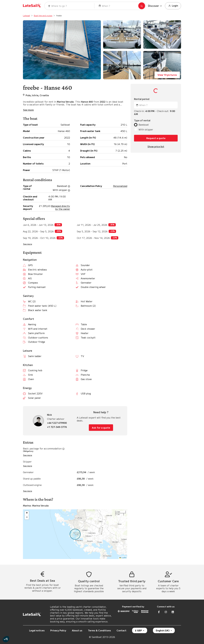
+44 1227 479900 (57, 423)
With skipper (146, 129)
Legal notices (37, 630)
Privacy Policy (58, 630)
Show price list (156, 147)
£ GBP (139, 630)
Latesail (26, 16)
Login (173, 6)
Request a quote (156, 138)
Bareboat (144, 125)
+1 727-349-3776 (57, 427)
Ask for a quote (101, 428)
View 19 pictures (167, 75)
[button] (155, 6)
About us (77, 630)
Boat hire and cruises (43, 16)
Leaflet (123, 558)
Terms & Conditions (99, 630)
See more (28, 244)
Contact (121, 630)
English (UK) (163, 630)
